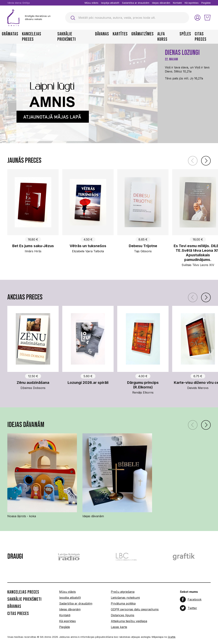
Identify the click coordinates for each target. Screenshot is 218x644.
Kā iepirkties (192, 3)
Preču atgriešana (123, 592)
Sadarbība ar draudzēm (136, 3)
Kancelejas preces (32, 37)
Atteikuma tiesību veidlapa (129, 621)
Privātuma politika (123, 603)
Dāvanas (102, 34)
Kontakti (177, 3)
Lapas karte (119, 627)
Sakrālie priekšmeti (67, 37)
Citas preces (201, 37)
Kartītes (120, 34)
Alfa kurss (162, 37)
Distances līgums (123, 615)
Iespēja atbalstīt (110, 3)
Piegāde (206, 3)
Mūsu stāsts (92, 3)
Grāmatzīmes (143, 34)
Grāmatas (10, 34)
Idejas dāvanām (161, 3)
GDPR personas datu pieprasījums (135, 609)
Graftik (172, 637)
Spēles (185, 34)
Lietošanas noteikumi (125, 598)
